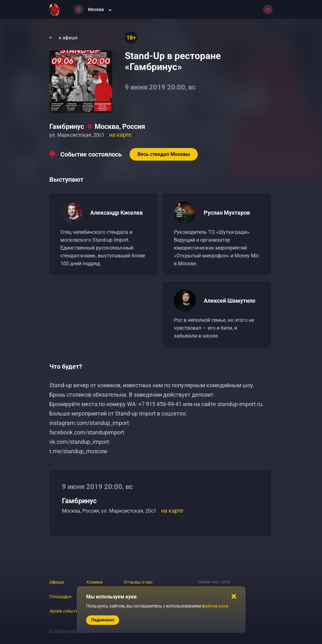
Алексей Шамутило (230, 301)
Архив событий (65, 611)
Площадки (60, 597)
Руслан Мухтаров (227, 213)
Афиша (57, 582)
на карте (120, 135)
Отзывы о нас (138, 582)
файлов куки (215, 606)
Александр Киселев (117, 213)
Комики (94, 582)
